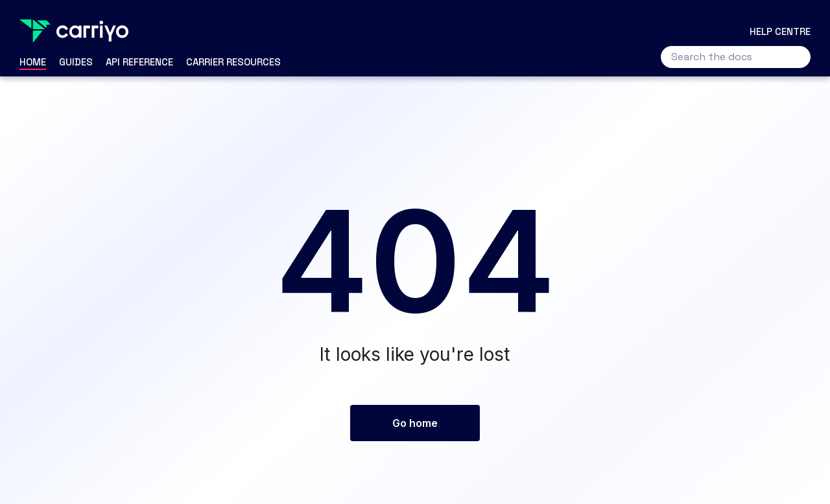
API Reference (139, 62)
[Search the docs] (736, 57)
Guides (76, 62)
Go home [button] (415, 423)
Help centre (780, 31)
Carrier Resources (233, 62)
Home (33, 62)
